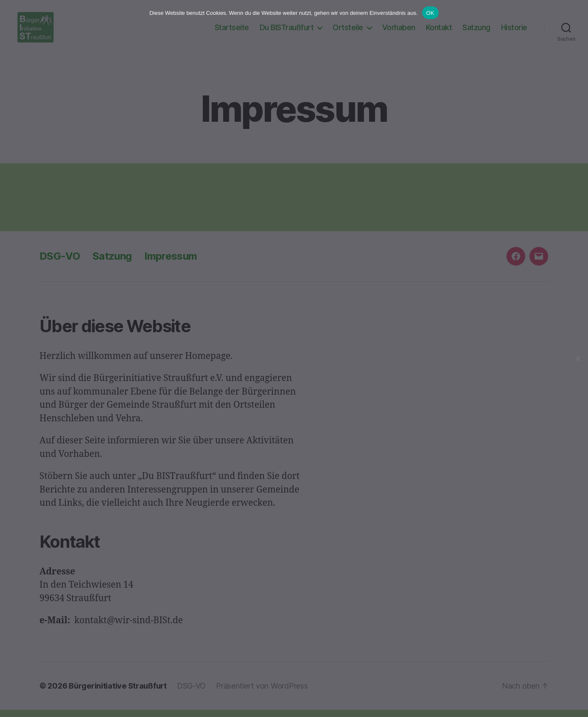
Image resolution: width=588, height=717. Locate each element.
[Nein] (577, 358)
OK (430, 13)
